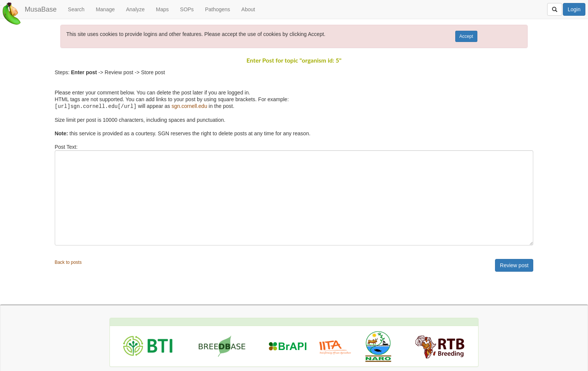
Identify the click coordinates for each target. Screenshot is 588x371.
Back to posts (68, 262)
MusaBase (41, 9)
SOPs (187, 9)
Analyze (135, 9)
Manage (105, 9)
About (248, 9)
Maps (162, 9)
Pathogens (218, 9)
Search (76, 9)
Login (574, 9)
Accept (466, 36)
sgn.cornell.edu (189, 106)
